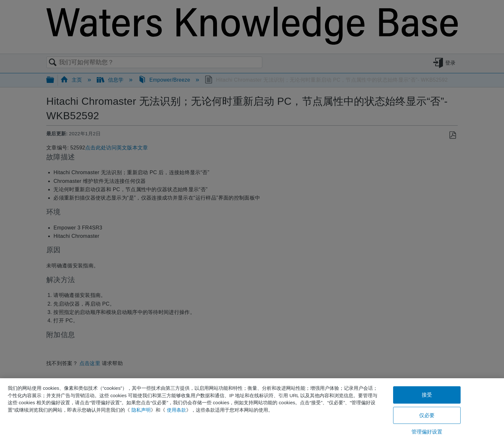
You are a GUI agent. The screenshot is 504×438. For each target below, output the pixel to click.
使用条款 (176, 410)
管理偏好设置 (427, 432)
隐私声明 (141, 410)
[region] (252, 408)
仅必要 (427, 415)
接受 (427, 395)
